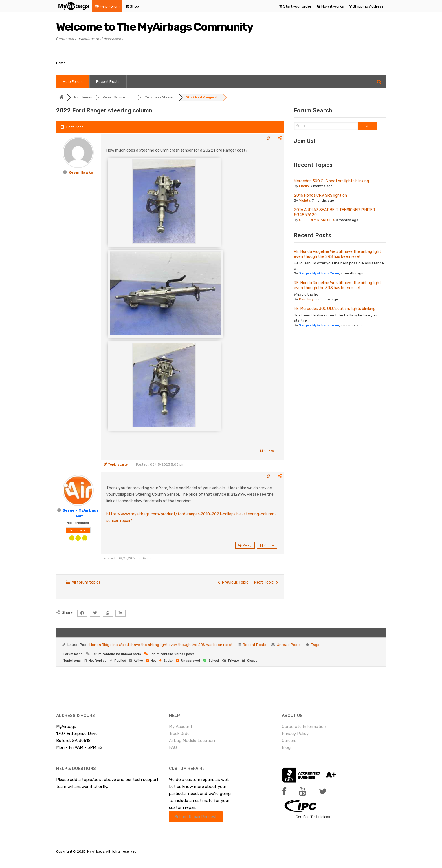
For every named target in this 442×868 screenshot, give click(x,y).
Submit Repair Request (196, 817)
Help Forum (110, 6)
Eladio (304, 186)
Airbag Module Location (192, 741)
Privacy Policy (295, 734)
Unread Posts (289, 645)
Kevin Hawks (81, 172)
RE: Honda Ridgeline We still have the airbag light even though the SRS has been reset (337, 254)
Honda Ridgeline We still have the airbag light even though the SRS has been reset (161, 645)
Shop (134, 6)
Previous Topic (233, 582)
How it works (333, 6)
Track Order (180, 734)
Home (61, 63)
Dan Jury (306, 299)
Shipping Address (368, 6)
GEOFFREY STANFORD (316, 220)
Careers (289, 741)
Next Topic (266, 582)
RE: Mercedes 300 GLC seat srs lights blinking (335, 309)
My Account (181, 727)
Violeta (305, 200)
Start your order (297, 6)
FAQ (173, 747)
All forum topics (83, 582)
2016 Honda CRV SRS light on (320, 195)
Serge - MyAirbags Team (319, 273)
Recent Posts (108, 82)
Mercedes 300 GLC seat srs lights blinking (331, 181)
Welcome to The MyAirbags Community (155, 27)
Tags (315, 645)
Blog (286, 747)
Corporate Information (304, 727)
